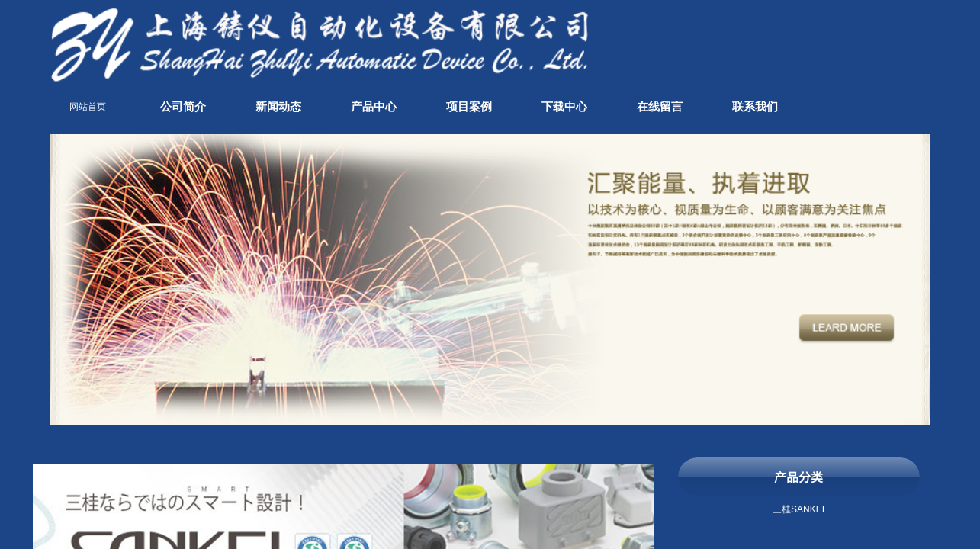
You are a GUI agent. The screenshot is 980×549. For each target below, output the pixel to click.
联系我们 (755, 107)
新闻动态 (278, 107)
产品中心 (374, 107)
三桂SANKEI (798, 509)
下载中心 (564, 107)
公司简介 (183, 107)
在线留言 (660, 107)
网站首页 (88, 107)
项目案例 (469, 107)
